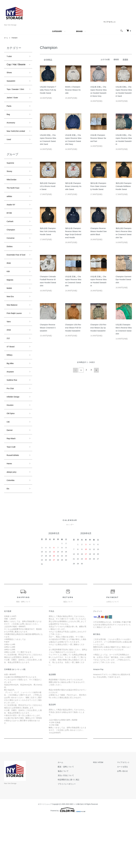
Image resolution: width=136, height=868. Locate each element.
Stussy (10, 188)
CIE (9, 467)
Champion (16, 38)
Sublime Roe (13, 421)
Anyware (11, 412)
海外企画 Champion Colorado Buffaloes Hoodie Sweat (124, 186)
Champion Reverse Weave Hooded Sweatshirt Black (98, 231)
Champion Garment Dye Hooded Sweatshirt (123, 280)
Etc (8, 540)
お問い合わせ (125, 823)
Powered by (68, 862)
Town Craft (12, 494)
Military (10, 394)
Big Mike (11, 403)
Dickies (10, 271)
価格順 (116, 59)
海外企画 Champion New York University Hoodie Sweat (48, 231)
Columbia (12, 531)
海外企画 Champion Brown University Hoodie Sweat (73, 186)
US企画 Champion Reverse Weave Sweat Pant (98, 138)
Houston (11, 449)
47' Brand (12, 384)
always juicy (13, 522)
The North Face (15, 207)
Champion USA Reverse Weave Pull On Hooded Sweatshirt (73, 328)
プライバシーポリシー (74, 836)
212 (9, 375)
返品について (70, 823)
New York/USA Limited (14, 144)
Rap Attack (12, 485)
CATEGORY (57, 31)
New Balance (13, 339)
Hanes (10, 513)
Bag (9, 123)
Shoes (10, 74)
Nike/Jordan (13, 197)
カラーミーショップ (45, 856)
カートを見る (125, 819)
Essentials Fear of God (16, 282)
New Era (11, 330)
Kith (9, 302)
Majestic (11, 311)
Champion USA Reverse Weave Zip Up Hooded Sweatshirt (98, 328)
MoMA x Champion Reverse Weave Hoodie (73, 90)
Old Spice (12, 458)
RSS (100, 814)
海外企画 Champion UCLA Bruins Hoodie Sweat (48, 186)
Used (9, 155)
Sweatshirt (12, 83)
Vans (9, 357)
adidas (10, 216)
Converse (12, 262)
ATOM (105, 814)
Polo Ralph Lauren (16, 348)
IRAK (9, 293)
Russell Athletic (14, 504)
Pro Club (11, 430)
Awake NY (12, 225)
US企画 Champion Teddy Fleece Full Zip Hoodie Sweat (48, 90)
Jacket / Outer (14, 105)
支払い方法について (73, 827)
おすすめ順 (105, 59)
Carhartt (11, 243)
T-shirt (10, 57)
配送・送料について (73, 819)
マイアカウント (110, 22)
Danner (10, 476)
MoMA (10, 320)
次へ (96, 370)
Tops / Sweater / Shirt (15, 94)
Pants (10, 114)
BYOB (10, 234)
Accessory (12, 133)
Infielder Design (15, 440)
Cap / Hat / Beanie (16, 65)
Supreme (11, 179)
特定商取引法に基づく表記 (76, 832)
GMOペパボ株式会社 (77, 856)
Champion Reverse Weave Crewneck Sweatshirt (48, 328)
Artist (9, 366)
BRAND (79, 31)
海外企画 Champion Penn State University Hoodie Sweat (98, 186)
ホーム (6, 38)
